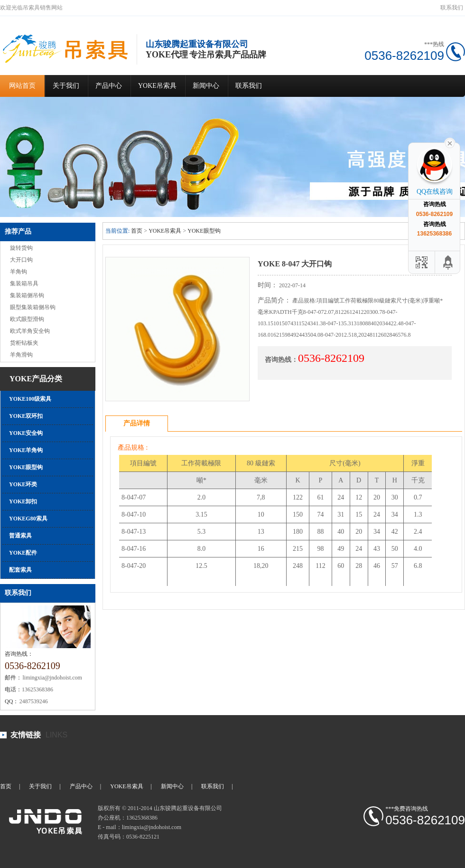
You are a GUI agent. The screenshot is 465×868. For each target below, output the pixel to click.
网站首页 (22, 86)
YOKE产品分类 (36, 379)
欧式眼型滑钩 (27, 319)
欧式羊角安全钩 (30, 331)
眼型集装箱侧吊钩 (33, 307)
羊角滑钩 (21, 355)
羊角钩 (19, 272)
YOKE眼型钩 (26, 467)
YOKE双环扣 (26, 416)
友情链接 (26, 735)
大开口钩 (21, 260)
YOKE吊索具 (157, 86)
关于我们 (66, 86)
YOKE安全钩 (26, 433)
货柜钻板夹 (24, 343)
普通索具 (20, 536)
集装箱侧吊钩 (27, 295)
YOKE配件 (23, 553)
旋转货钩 (21, 248)
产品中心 (109, 86)
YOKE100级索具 (30, 399)
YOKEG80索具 (28, 519)
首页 (137, 231)
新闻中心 (206, 86)
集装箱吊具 (24, 283)
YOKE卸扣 (23, 501)
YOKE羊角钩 (26, 450)
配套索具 (20, 570)
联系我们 (452, 8)
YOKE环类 (23, 484)
